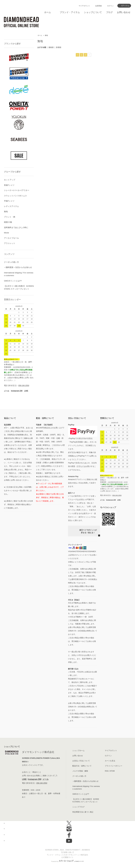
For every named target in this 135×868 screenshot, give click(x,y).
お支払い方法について (81, 761)
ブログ (109, 12)
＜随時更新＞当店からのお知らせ (18, 267)
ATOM (112, 771)
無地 (46, 35)
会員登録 (98, 6)
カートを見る (110, 761)
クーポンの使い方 (11, 262)
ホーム (48, 12)
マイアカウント (84, 6)
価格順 (51, 47)
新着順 (59, 47)
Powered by (67, 861)
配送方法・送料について (82, 766)
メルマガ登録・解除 (80, 771)
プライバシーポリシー (114, 766)
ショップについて (93, 12)
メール (46, 779)
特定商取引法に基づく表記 (83, 812)
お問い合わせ (124, 12)
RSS (107, 771)
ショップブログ (78, 807)
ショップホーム (78, 751)
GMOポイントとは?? (13, 281)
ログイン (110, 6)
